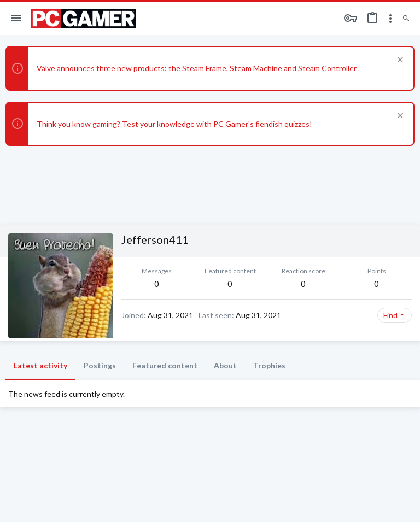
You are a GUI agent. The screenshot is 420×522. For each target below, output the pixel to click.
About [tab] (225, 365)
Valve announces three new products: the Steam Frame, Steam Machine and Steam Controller (197, 68)
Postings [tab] (100, 365)
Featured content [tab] (165, 365)
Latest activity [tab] (40, 365)
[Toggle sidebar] (390, 19)
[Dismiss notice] (399, 61)
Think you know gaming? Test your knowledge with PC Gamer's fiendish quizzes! (174, 124)
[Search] (406, 19)
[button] (17, 19)
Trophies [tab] (269, 365)
